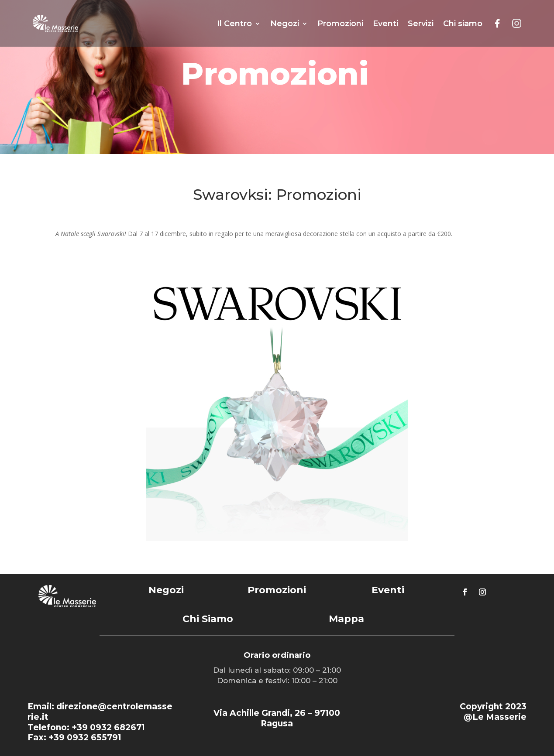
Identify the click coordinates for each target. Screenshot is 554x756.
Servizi (421, 24)
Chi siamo (463, 24)
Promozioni (340, 24)
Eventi (385, 24)
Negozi (285, 24)
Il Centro (234, 24)
